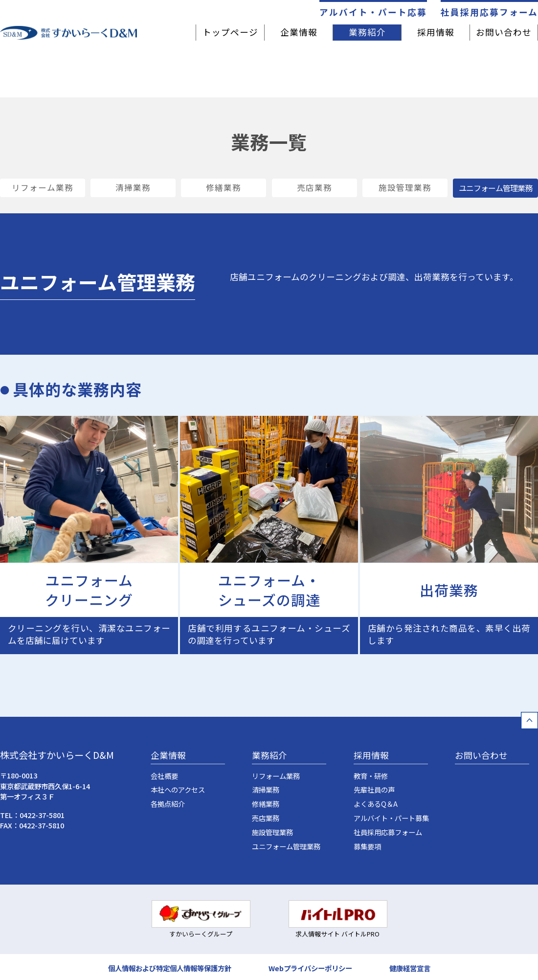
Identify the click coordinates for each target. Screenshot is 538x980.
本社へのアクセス (178, 790)
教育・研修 (371, 776)
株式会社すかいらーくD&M (57, 755)
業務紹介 (367, 32)
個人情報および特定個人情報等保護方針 (170, 967)
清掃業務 (133, 188)
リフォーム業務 (43, 188)
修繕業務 (224, 188)
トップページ (230, 32)
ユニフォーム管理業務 (286, 847)
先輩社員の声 (374, 790)
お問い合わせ (504, 32)
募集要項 (367, 847)
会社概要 (164, 776)
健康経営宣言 (410, 967)
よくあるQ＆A (376, 804)
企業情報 (299, 32)
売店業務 (314, 188)
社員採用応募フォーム (489, 11)
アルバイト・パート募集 (391, 818)
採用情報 (436, 32)
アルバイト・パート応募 (373, 11)
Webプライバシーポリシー (310, 967)
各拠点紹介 (168, 804)
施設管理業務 (405, 188)
